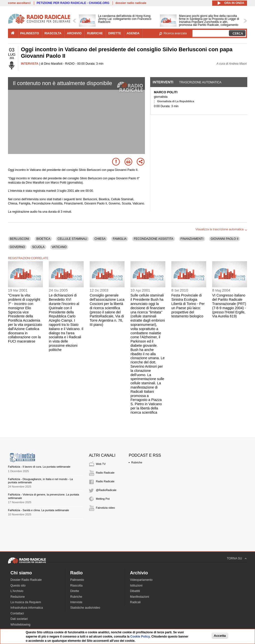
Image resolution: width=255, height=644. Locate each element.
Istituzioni (136, 586)
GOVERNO (17, 247)
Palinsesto (77, 580)
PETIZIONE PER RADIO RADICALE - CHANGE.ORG (73, 3)
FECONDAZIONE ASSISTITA (153, 239)
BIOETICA (43, 239)
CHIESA (100, 239)
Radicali (135, 602)
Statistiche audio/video (85, 608)
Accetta (220, 636)
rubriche (95, 33)
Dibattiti (135, 591)
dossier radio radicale (131, 3)
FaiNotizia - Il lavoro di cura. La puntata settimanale (39, 467)
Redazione (18, 597)
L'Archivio (17, 591)
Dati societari (19, 619)
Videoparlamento (141, 580)
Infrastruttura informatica (27, 608)
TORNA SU (234, 558)
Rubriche (137, 462)
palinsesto (30, 33)
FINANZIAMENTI (192, 239)
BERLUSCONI (19, 239)
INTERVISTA (30, 64)
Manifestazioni (140, 597)
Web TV (101, 464)
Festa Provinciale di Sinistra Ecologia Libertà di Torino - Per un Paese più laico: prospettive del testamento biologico (188, 306)
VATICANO (59, 247)
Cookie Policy (140, 637)
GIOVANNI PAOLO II (225, 239)
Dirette (75, 591)
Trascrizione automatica (200, 82)
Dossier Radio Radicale (26, 580)
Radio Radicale (105, 473)
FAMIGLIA (120, 239)
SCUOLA (38, 247)
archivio (74, 33)
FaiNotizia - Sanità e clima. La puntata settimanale (38, 510)
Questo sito (18, 586)
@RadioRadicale (106, 490)
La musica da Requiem (26, 602)
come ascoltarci (19, 3)
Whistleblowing (20, 625)
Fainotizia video (105, 508)
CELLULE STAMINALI (72, 239)
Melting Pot (103, 499)
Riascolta (76, 586)
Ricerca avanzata (175, 33)
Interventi (163, 82)
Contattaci (17, 613)
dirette (115, 33)
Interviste (76, 602)
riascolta (53, 33)
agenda (133, 33)
